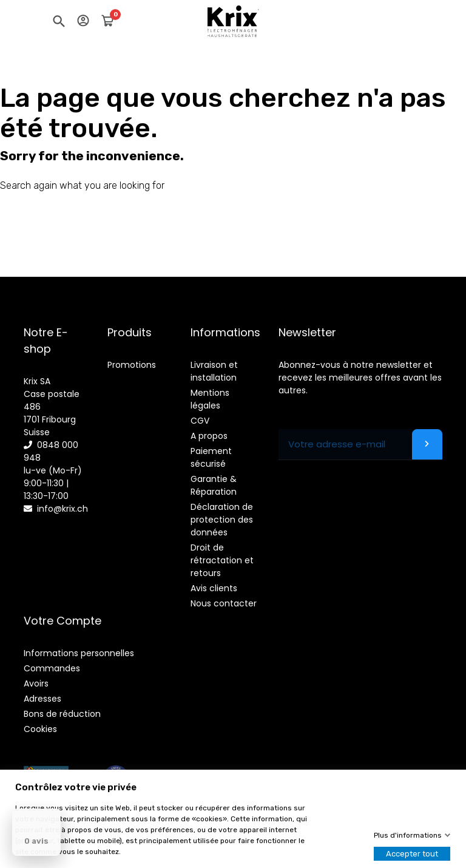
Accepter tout (412, 854)
